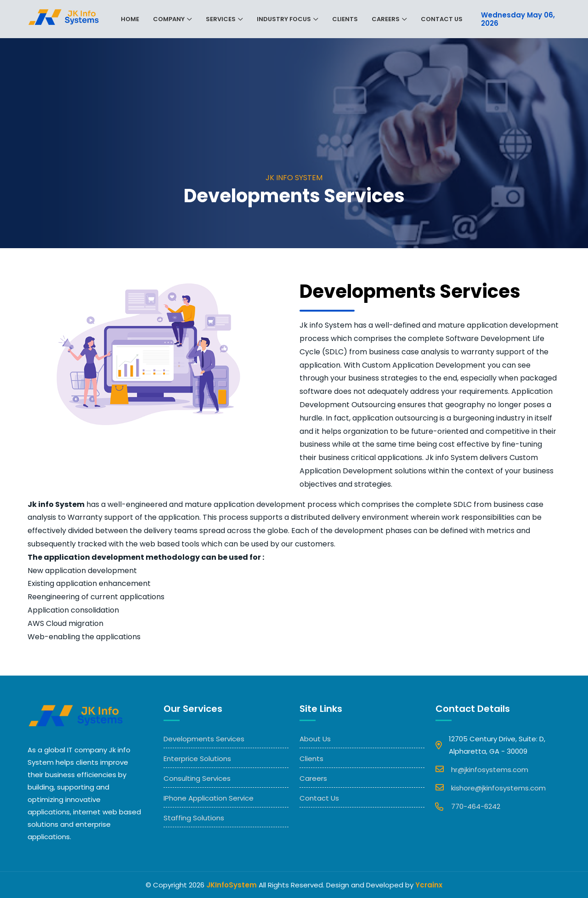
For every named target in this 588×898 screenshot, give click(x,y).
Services (221, 19)
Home (130, 19)
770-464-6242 (468, 806)
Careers (386, 19)
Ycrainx (429, 885)
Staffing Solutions (194, 818)
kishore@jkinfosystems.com (491, 787)
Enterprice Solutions (197, 759)
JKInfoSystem (232, 885)
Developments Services (204, 739)
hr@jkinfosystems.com (482, 769)
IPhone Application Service (209, 798)
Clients (345, 19)
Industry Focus (284, 19)
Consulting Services (197, 778)
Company (169, 19)
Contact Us (442, 19)
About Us (315, 739)
